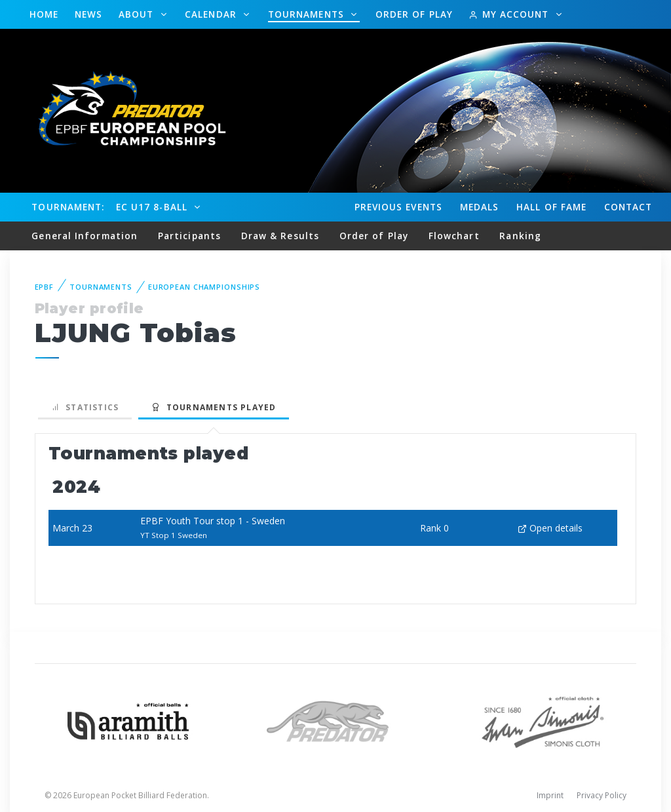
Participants (189, 236)
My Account (510, 14)
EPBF (45, 287)
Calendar (212, 14)
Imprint (550, 795)
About (138, 14)
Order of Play (414, 14)
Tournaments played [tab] (214, 407)
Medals (480, 207)
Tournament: (68, 207)
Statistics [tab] (85, 407)
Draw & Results (280, 236)
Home (44, 14)
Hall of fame (551, 207)
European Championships (204, 287)
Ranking (520, 236)
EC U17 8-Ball (153, 207)
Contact (628, 207)
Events (398, 207)
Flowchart (454, 236)
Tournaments (308, 14)
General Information (85, 236)
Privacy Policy (602, 795)
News (88, 14)
